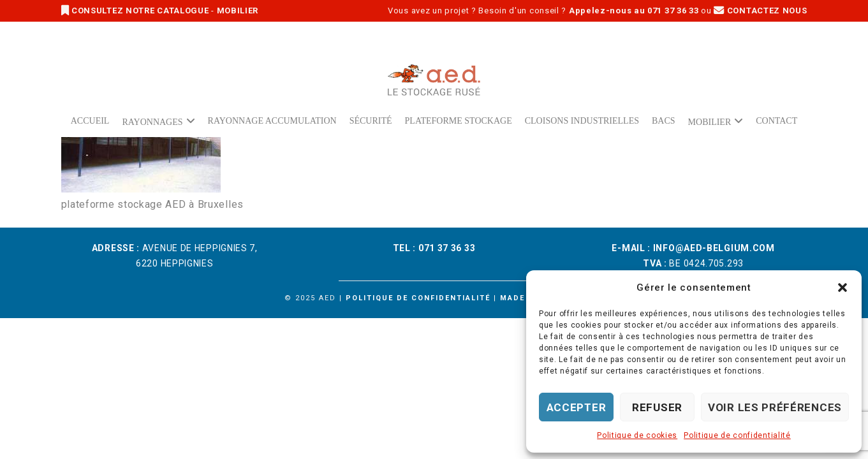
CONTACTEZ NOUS (760, 11)
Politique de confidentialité (737, 435)
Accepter (577, 407)
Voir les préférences (775, 407)
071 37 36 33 (447, 248)
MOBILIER (238, 11)
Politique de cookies (637, 435)
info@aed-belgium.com (714, 248)
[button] (842, 288)
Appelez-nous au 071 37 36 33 (634, 11)
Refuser (657, 407)
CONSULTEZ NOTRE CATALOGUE (136, 11)
